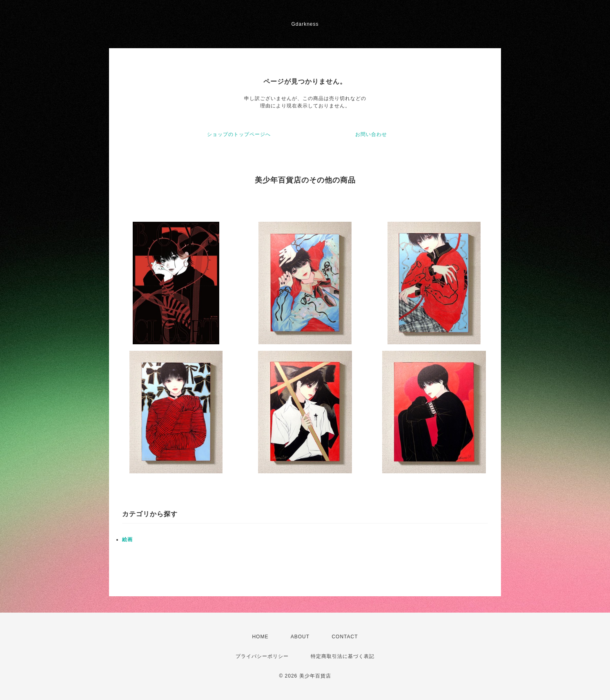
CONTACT (345, 637)
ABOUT (300, 637)
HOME (260, 637)
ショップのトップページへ (239, 134)
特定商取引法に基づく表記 (343, 656)
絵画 (127, 539)
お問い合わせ (371, 134)
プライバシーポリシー (262, 656)
